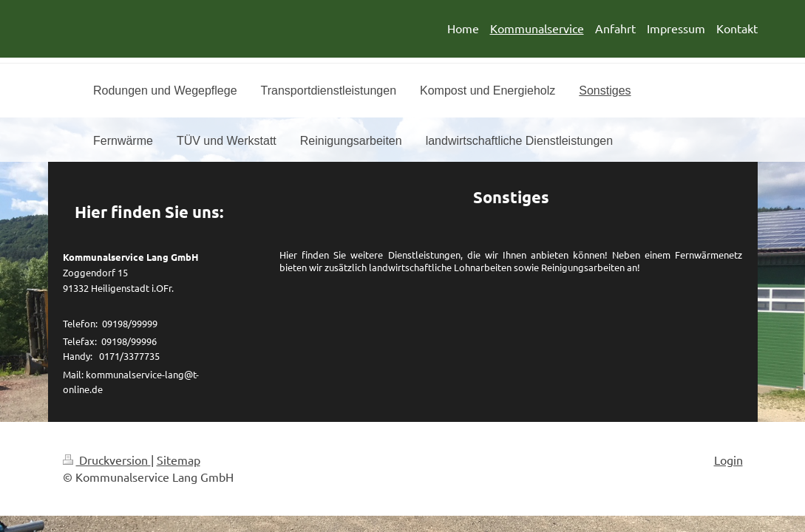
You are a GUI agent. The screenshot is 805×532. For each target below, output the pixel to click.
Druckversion (107, 460)
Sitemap (179, 460)
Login (728, 460)
